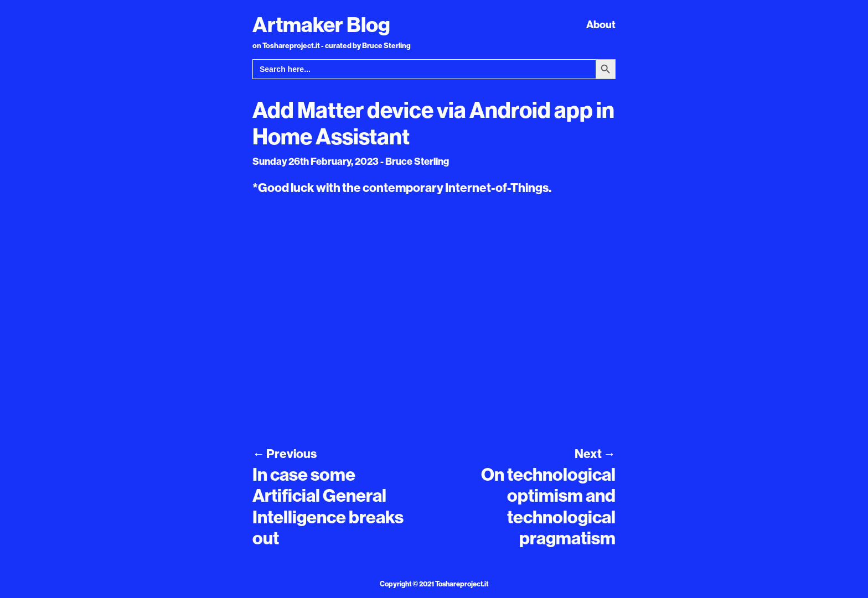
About (601, 24)
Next (595, 454)
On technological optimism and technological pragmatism (548, 506)
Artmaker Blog (321, 24)
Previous (285, 454)
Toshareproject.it (462, 584)
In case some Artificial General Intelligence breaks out (328, 506)
